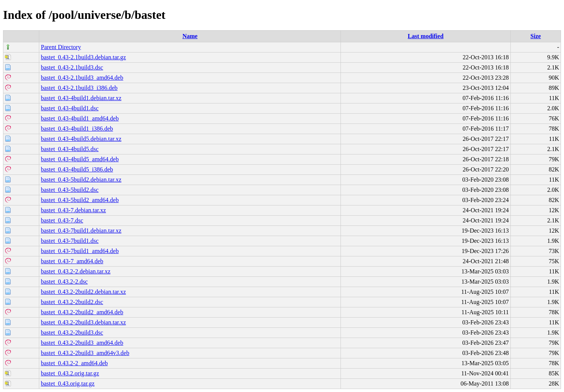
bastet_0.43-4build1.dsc (70, 108)
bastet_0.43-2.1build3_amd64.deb (82, 78)
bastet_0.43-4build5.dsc (70, 149)
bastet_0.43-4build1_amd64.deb (80, 118)
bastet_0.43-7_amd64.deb (72, 261)
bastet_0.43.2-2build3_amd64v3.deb (85, 353)
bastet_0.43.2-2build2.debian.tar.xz (83, 292)
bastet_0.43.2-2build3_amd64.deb (82, 343)
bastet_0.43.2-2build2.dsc (72, 302)
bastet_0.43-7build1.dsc (70, 241)
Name (190, 36)
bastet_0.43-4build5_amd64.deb (80, 159)
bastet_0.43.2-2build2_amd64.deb (82, 312)
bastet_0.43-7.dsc (62, 220)
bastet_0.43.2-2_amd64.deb (74, 363)
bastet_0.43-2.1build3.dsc (72, 67)
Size (536, 36)
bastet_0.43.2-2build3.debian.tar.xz (83, 322)
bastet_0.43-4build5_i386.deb (77, 169)
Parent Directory (61, 47)
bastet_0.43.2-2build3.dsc (72, 333)
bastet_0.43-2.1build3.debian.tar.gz (83, 57)
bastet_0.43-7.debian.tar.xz (73, 210)
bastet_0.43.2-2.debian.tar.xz (76, 271)
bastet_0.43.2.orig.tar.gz (70, 373)
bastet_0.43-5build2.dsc (70, 190)
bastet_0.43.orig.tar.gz (68, 384)
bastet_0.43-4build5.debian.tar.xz (81, 139)
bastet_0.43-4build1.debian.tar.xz (81, 98)
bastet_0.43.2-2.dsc (64, 282)
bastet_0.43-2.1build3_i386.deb (79, 88)
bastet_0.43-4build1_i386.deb (77, 129)
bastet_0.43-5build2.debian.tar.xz (81, 180)
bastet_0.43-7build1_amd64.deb (80, 251)
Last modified (426, 36)
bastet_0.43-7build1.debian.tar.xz (81, 231)
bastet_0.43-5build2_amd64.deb (80, 200)
